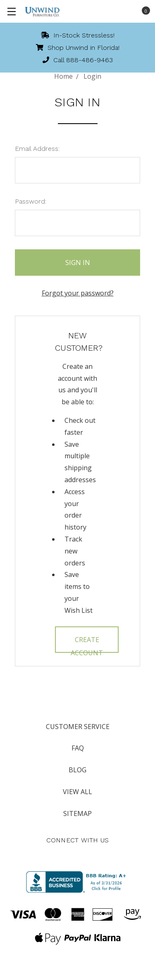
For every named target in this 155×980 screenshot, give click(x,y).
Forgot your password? (78, 293)
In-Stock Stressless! (78, 35)
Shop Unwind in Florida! (78, 48)
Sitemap (77, 814)
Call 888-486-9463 (78, 60)
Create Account (87, 644)
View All (77, 792)
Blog (77, 770)
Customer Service (78, 727)
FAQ (78, 748)
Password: (31, 201)
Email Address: (37, 149)
